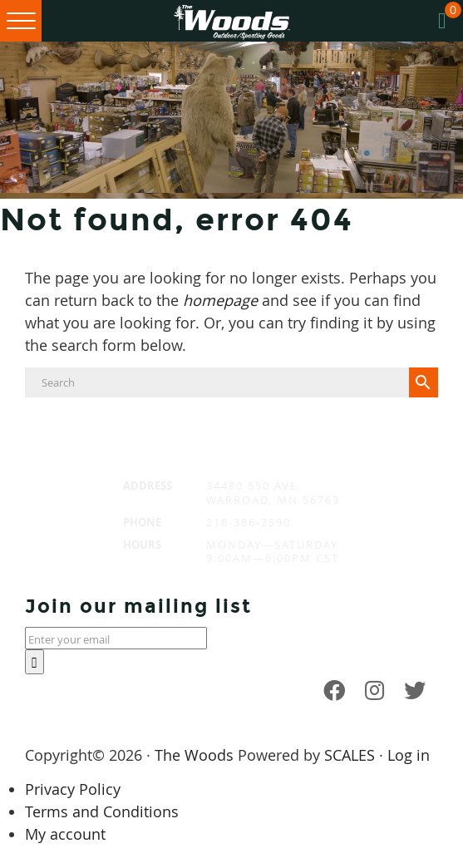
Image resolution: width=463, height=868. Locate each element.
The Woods (194, 755)
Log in (409, 755)
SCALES (350, 755)
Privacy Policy (73, 789)
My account (65, 834)
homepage (220, 300)
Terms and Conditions (102, 811)
